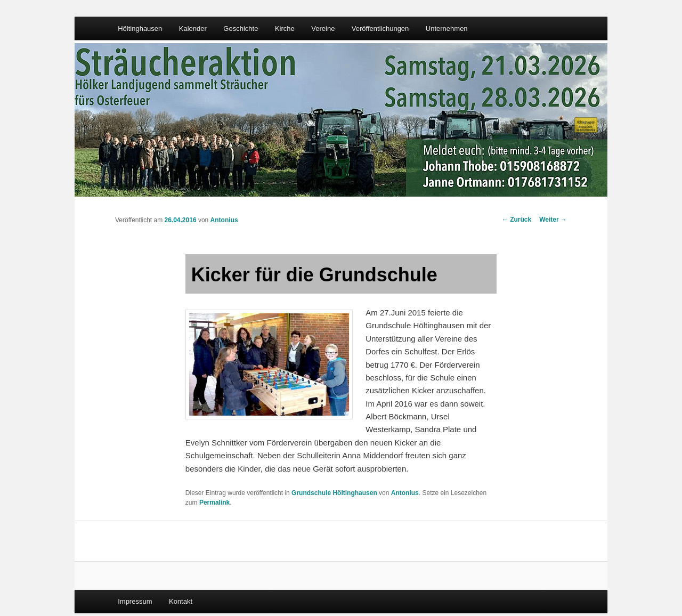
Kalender (193, 29)
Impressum (135, 601)
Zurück (517, 220)
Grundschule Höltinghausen (334, 493)
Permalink (214, 502)
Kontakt (181, 601)
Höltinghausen (140, 29)
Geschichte (241, 29)
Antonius (224, 220)
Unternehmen (447, 29)
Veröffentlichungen (380, 29)
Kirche (285, 29)
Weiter (553, 220)
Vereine (323, 29)
